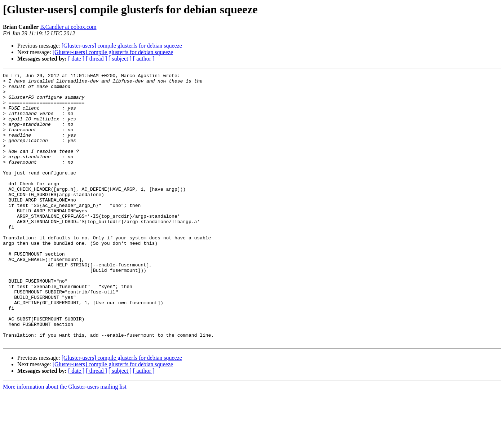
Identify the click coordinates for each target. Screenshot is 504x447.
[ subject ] (120, 59)
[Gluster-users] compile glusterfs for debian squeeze (122, 46)
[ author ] (144, 59)
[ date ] (76, 59)
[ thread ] (96, 59)
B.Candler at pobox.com (68, 27)
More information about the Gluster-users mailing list (65, 441)
